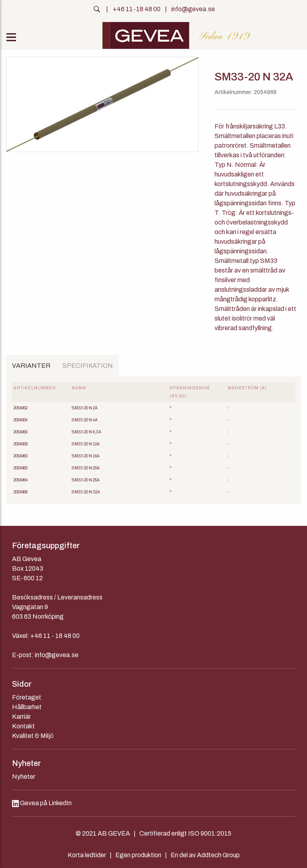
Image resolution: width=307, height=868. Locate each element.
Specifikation (88, 366)
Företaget (27, 697)
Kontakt (23, 726)
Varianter (31, 366)
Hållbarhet (27, 707)
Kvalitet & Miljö (33, 736)
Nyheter (24, 777)
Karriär (21, 717)
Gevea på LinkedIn (42, 803)
